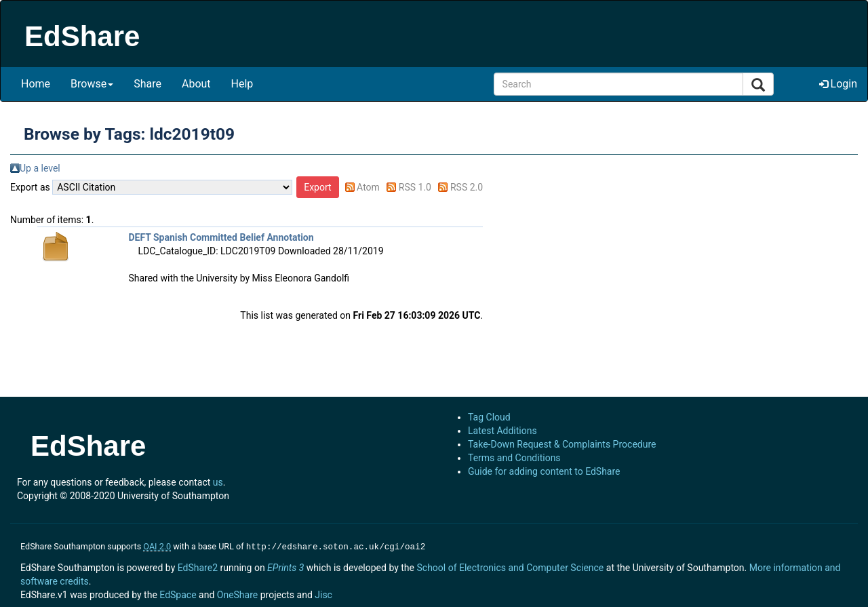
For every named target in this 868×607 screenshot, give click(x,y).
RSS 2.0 (467, 187)
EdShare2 (198, 566)
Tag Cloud (489, 417)
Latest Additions (502, 431)
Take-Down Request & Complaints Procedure (562, 444)
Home (36, 84)
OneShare (237, 593)
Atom (368, 187)
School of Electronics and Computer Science (510, 566)
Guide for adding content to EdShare (544, 471)
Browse (92, 84)
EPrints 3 (285, 566)
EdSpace (178, 593)
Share (147, 84)
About (196, 84)
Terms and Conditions (514, 458)
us (218, 482)
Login (838, 84)
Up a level (40, 168)
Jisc (323, 593)
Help (242, 84)
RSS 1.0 (415, 187)
